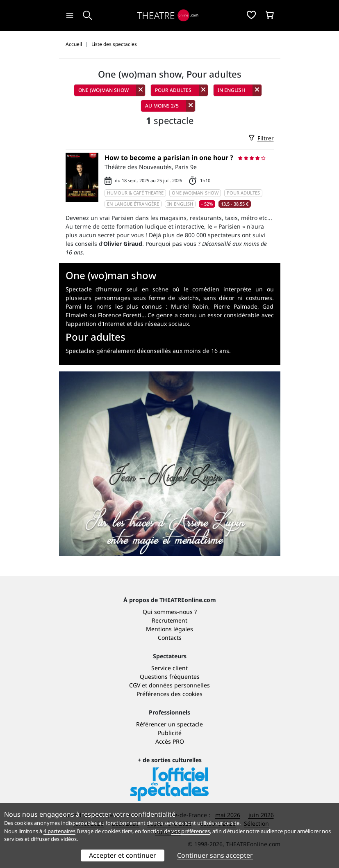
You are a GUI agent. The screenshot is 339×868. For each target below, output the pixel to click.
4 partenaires (59, 831)
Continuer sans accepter (215, 855)
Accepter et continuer (123, 855)
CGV (135, 685)
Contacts (170, 638)
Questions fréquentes (170, 677)
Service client (169, 668)
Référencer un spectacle (169, 724)
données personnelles (179, 685)
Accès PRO (170, 741)
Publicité (170, 733)
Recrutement (169, 620)
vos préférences (191, 831)
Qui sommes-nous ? (170, 612)
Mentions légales (169, 629)
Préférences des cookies (169, 694)
